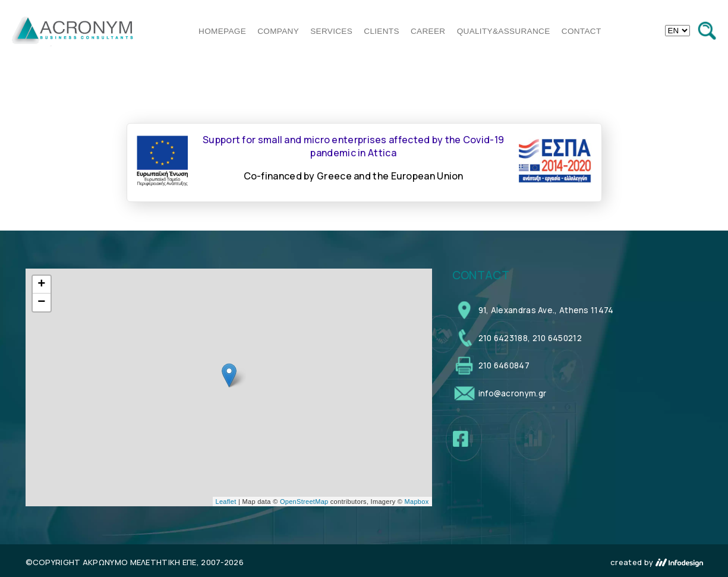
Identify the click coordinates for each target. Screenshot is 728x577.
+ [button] (42, 285)
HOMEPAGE (222, 31)
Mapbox (417, 502)
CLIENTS (382, 31)
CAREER (428, 31)
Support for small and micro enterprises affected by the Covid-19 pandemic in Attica (353, 146)
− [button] (42, 302)
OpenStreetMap (304, 502)
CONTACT (582, 31)
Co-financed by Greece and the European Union (354, 176)
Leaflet (226, 502)
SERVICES (331, 31)
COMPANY (278, 31)
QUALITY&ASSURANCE (504, 31)
